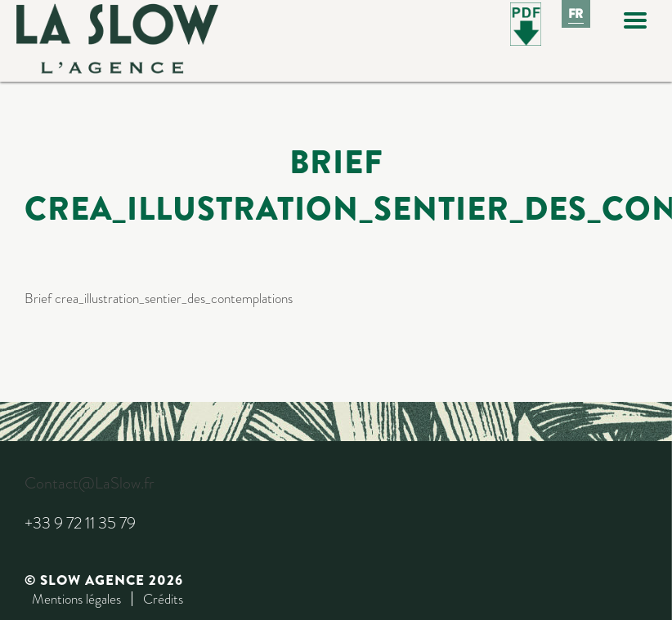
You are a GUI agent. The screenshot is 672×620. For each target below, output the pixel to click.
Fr (576, 14)
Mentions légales (76, 599)
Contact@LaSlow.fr (89, 483)
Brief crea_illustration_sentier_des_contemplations (159, 298)
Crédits (163, 599)
